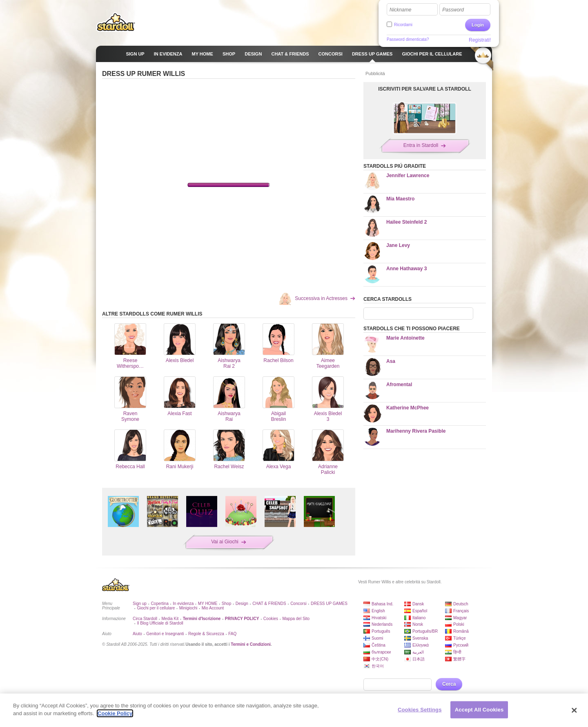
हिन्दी (457, 652)
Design (242, 604)
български (381, 652)
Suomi (377, 638)
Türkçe (460, 638)
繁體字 (459, 659)
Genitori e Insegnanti (165, 634)
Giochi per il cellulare (156, 608)
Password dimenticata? (408, 39)
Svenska (420, 638)
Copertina (159, 604)
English (378, 611)
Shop (226, 604)
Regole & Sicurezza (206, 634)
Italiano (419, 618)
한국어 (378, 666)
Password (453, 10)
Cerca (449, 684)
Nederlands (382, 624)
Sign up (140, 604)
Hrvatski (379, 618)
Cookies (271, 619)
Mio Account (213, 608)
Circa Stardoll (145, 619)
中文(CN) (380, 659)
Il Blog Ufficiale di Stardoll (160, 623)
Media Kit (170, 619)
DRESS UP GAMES (329, 604)
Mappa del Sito (296, 619)
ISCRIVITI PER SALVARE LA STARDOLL (425, 89)
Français (461, 611)
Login (478, 25)
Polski (459, 624)
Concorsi (298, 604)
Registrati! (480, 40)
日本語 (419, 659)
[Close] (575, 710)
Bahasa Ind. (382, 604)
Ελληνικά (421, 645)
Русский (461, 645)
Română (461, 631)
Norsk (418, 624)
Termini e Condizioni (251, 644)
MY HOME (208, 604)
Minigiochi (188, 608)
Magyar (460, 618)
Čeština (379, 645)
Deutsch (461, 604)
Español (420, 611)
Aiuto (137, 634)
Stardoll (116, 22)
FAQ (232, 634)
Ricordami (403, 25)
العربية (418, 652)
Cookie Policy (115, 713)
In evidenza (183, 604)
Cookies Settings (420, 710)
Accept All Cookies (479, 710)
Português (381, 631)
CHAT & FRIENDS (269, 604)
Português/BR (425, 631)
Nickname (400, 10)
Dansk (418, 604)
